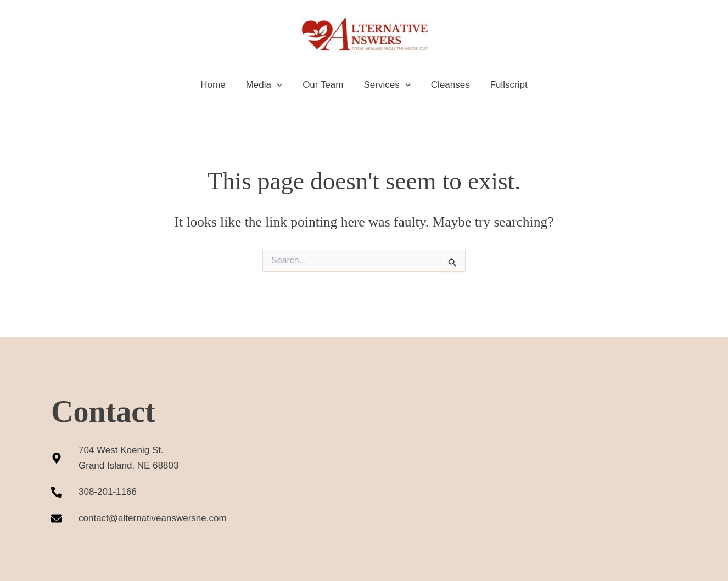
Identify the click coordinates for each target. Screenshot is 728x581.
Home (217, 85)
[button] (279, 85)
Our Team (324, 85)
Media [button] (267, 85)
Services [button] (386, 85)
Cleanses (448, 85)
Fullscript (505, 85)
